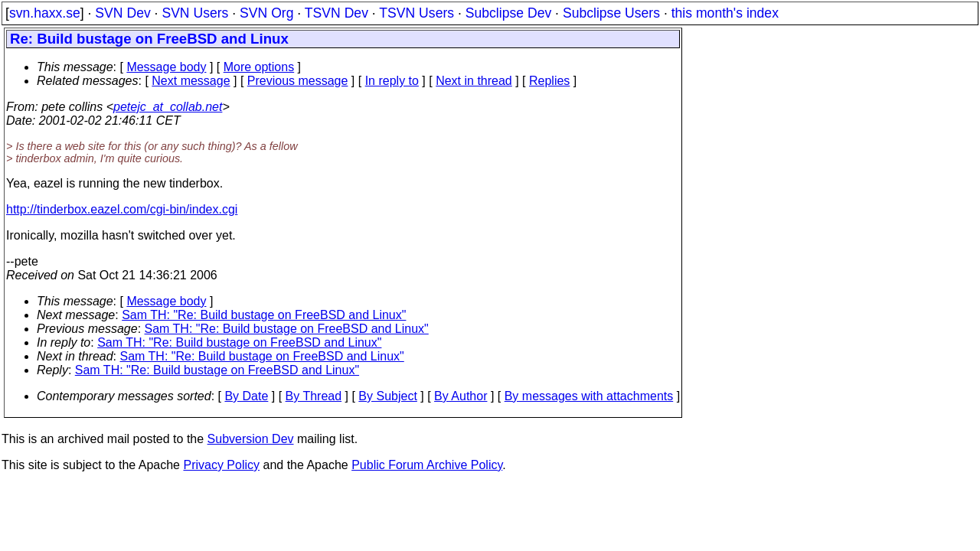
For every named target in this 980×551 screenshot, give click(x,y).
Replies (549, 81)
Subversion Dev (251, 439)
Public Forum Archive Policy (427, 465)
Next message (191, 81)
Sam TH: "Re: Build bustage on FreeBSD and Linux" (264, 315)
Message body (166, 67)
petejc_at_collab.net (168, 107)
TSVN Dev (336, 13)
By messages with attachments (589, 396)
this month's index (725, 13)
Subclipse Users (611, 13)
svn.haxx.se (45, 13)
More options (259, 67)
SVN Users (195, 13)
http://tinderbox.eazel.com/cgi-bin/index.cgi (122, 209)
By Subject (387, 396)
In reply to (392, 81)
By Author (461, 396)
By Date (246, 396)
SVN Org (266, 13)
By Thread (314, 396)
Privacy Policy (221, 465)
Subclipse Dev (508, 13)
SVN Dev (122, 13)
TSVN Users (416, 13)
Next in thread (474, 81)
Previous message (298, 81)
